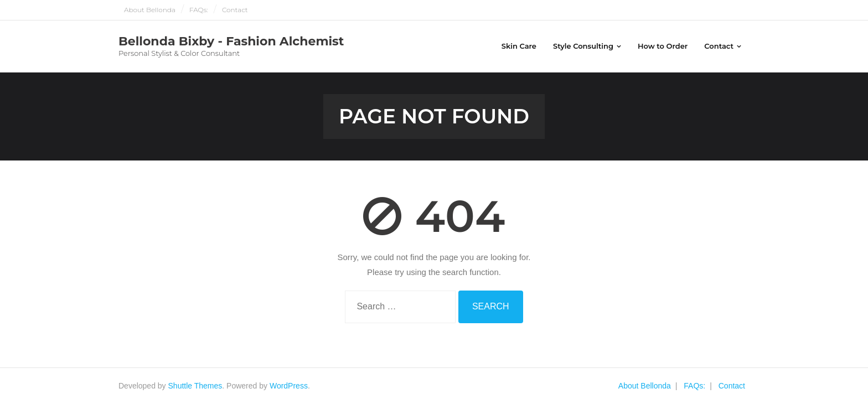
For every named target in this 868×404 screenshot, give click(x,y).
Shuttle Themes (195, 386)
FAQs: (199, 10)
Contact (235, 10)
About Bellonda (150, 10)
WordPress (289, 386)
